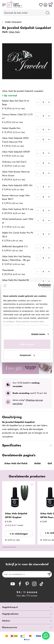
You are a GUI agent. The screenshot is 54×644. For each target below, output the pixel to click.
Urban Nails (14, 32)
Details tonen (38, 334)
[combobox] (26, 13)
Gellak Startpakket (13, 22)
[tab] (27, 607)
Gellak (38, 463)
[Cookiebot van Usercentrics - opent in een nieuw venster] (38, 286)
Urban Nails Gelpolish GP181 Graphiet (16, 515)
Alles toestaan (27, 344)
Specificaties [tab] (12, 445)
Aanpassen (27, 355)
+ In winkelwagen (19, 534)
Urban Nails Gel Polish (16, 463)
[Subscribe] (49, 574)
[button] (32, 485)
